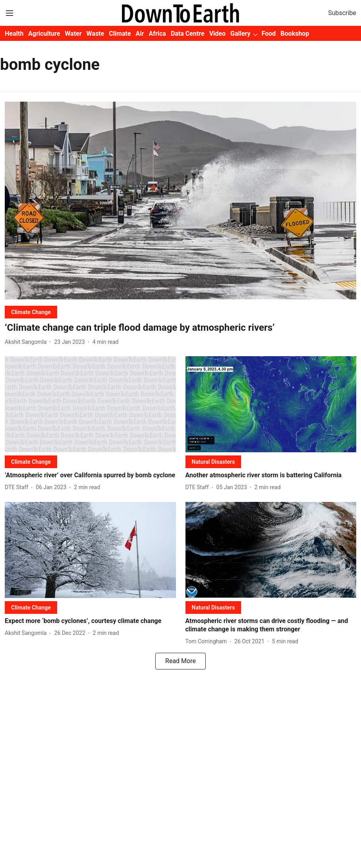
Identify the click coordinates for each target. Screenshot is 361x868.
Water (73, 34)
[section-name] (31, 312)
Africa (157, 34)
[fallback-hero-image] (180, 201)
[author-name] (27, 342)
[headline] (180, 328)
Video (217, 34)
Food (269, 34)
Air (140, 34)
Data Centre (188, 34)
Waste (96, 34)
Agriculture (44, 34)
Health (14, 34)
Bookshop (295, 34)
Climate (120, 34)
